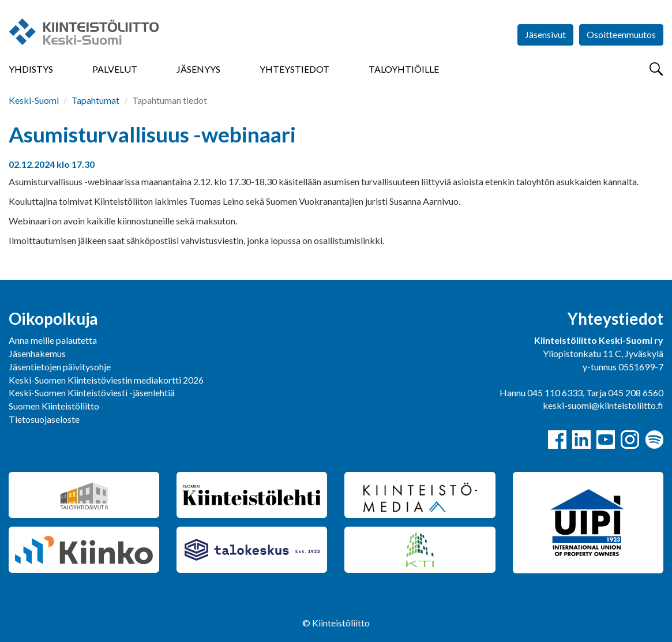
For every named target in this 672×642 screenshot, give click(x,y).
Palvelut (115, 69)
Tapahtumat (95, 100)
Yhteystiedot (294, 69)
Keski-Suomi (34, 100)
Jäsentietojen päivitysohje (60, 367)
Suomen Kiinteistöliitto (54, 406)
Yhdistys (31, 69)
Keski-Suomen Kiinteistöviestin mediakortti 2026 (106, 380)
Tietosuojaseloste (44, 419)
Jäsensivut (545, 34)
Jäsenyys (198, 69)
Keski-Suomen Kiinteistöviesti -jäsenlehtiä (92, 393)
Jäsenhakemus (37, 353)
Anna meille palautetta (53, 340)
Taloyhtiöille (404, 69)
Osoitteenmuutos (621, 34)
